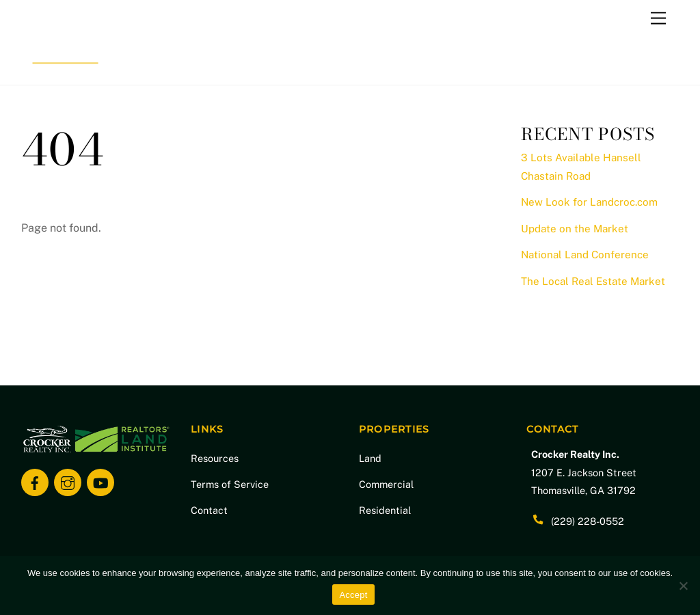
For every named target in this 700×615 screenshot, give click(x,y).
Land (370, 458)
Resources (215, 458)
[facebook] (35, 481)
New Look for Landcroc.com (589, 202)
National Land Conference (585, 255)
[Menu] (658, 19)
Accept (353, 595)
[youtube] (100, 481)
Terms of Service (230, 484)
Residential (385, 510)
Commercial (386, 484)
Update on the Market (575, 229)
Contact (209, 510)
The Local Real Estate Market (593, 281)
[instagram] (68, 481)
